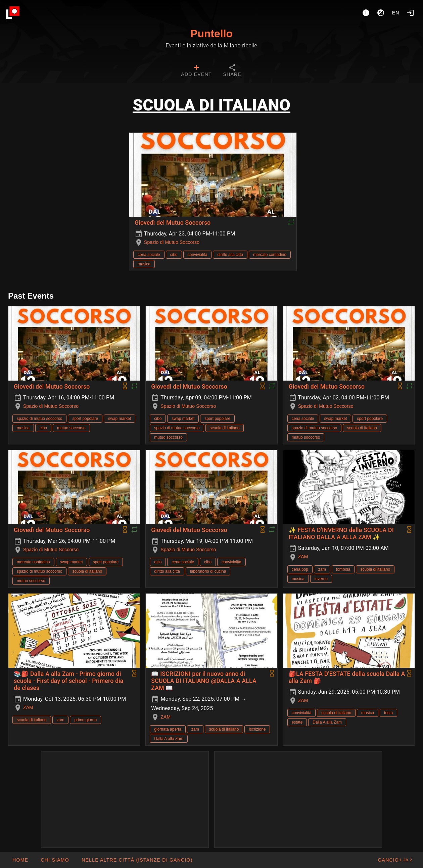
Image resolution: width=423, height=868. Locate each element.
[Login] (410, 13)
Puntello (211, 34)
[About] (366, 13)
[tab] (196, 71)
